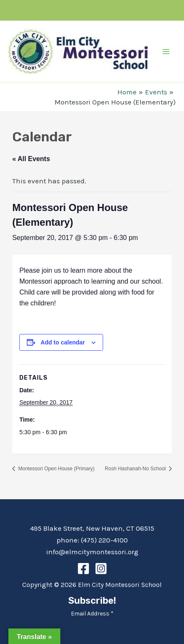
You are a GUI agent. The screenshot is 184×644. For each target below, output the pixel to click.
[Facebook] (83, 568)
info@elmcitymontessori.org (92, 552)
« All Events (31, 159)
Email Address (92, 614)
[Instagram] (101, 568)
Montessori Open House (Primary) (56, 469)
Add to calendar (63, 342)
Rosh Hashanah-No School (136, 469)
